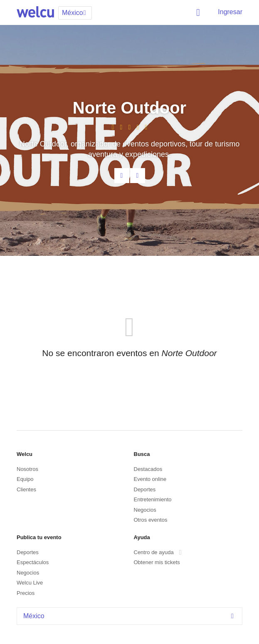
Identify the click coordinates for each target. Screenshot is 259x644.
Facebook (138, 176)
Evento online (150, 479)
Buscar (200, 12)
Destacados (148, 469)
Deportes (145, 489)
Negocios (145, 510)
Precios (26, 593)
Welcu (35, 12)
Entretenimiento (153, 499)
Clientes (26, 489)
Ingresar (230, 12)
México (131, 616)
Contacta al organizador (122, 176)
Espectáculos (33, 562)
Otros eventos (151, 520)
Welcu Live (30, 583)
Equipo (25, 479)
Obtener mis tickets (157, 562)
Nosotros (27, 469)
